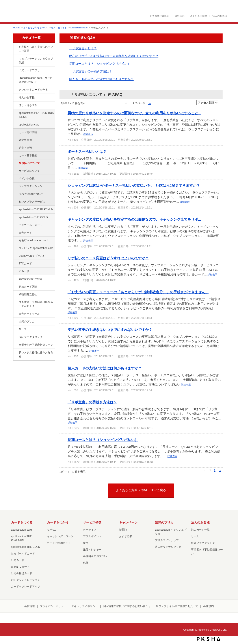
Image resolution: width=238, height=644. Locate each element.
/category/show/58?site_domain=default (16, 225)
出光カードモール (29, 314)
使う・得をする (59, 28)
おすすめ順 (126, 536)
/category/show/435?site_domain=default (16, 70)
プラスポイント (92, 536)
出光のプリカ (27, 321)
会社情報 (30, 606)
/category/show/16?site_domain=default (16, 322)
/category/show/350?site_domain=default (16, 353)
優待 (86, 543)
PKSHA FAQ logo (209, 639)
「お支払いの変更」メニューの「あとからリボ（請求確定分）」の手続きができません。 (138, 292)
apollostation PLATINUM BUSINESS (36, 115)
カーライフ (90, 530)
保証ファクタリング (31, 337)
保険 (86, 563)
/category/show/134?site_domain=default (16, 47)
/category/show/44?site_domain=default (16, 218)
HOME (17, 28)
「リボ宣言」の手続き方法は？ (91, 71)
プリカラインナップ (167, 540)
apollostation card (79, 28)
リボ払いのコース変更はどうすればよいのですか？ (108, 258)
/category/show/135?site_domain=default (16, 59)
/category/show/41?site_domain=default (16, 210)
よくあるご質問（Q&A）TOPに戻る (141, 490)
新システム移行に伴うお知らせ (36, 354)
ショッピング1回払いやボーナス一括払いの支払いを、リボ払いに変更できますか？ (134, 185)
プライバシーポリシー (53, 606)
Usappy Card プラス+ (32, 256)
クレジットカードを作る (33, 90)
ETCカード (25, 264)
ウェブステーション (31, 186)
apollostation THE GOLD (33, 217)
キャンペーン (128, 522)
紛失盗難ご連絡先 (160, 16)
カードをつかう (58, 522)
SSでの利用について (31, 194)
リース (23, 329)
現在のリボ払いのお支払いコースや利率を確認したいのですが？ (114, 56)
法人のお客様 (220, 16)
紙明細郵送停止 (28, 294)
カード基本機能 (28, 155)
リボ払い (52, 530)
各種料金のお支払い (95, 556)
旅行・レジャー (92, 550)
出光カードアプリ (29, 70)
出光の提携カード (22, 573)
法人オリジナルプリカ (168, 547)
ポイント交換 (27, 179)
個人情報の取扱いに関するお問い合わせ (127, 606)
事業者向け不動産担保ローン (36, 345)
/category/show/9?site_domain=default (16, 105)
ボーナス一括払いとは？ (87, 151)
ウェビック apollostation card (36, 248)
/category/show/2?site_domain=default (16, 90)
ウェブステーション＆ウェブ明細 (36, 61)
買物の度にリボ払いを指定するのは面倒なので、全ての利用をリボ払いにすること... (134, 113)
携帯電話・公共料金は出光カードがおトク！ (36, 304)
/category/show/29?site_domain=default (16, 125)
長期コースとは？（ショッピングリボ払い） (100, 64)
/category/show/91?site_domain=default (16, 248)
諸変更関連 (25, 140)
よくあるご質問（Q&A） (36, 28)
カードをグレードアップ (26, 587)
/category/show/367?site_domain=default (16, 256)
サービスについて (29, 171)
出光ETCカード (20, 567)
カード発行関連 (28, 132)
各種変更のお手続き (31, 279)
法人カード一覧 (200, 530)
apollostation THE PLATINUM (36, 209)
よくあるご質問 (198, 16)
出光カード (25, 233)
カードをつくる (22, 522)
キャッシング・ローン (60, 536)
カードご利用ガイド (59, 543)
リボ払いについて (29, 163)
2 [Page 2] (215, 470)
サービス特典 (92, 522)
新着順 (123, 530)
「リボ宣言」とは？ (83, 48)
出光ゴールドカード (31, 225)
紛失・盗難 (25, 148)
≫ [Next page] (220, 470)
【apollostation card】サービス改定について (36, 80)
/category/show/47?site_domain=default (16, 233)
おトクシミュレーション (26, 580)
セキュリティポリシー (85, 606)
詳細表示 (88, 134)
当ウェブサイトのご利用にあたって (177, 606)
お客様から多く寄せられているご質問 (36, 49)
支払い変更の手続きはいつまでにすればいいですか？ (110, 330)
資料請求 (180, 16)
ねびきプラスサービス (32, 202)
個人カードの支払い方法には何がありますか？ (101, 79)
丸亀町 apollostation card (33, 240)
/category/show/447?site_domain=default (16, 113)
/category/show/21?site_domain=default (16, 98)
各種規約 (208, 606)
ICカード (24, 271)
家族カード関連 (28, 287)
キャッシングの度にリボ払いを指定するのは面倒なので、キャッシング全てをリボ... (134, 219)
